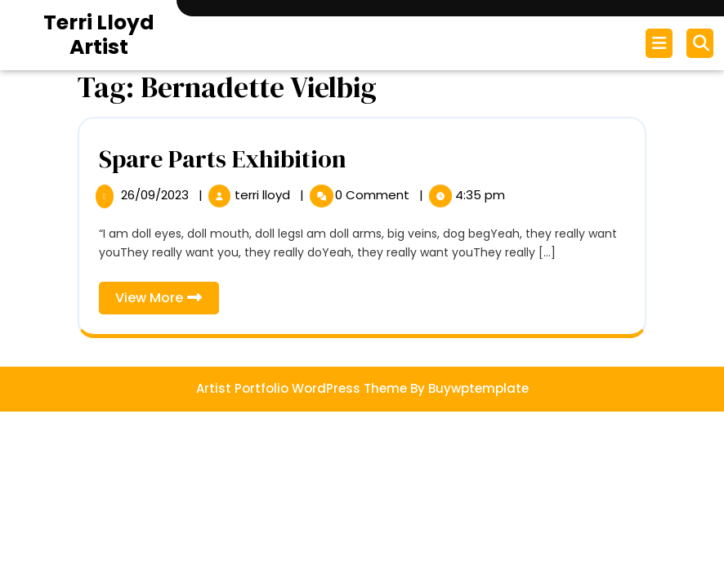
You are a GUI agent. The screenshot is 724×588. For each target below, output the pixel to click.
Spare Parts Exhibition (223, 159)
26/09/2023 (156, 195)
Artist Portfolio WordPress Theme (302, 388)
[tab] (661, 43)
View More (167, 301)
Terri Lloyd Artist (99, 35)
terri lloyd (264, 195)
